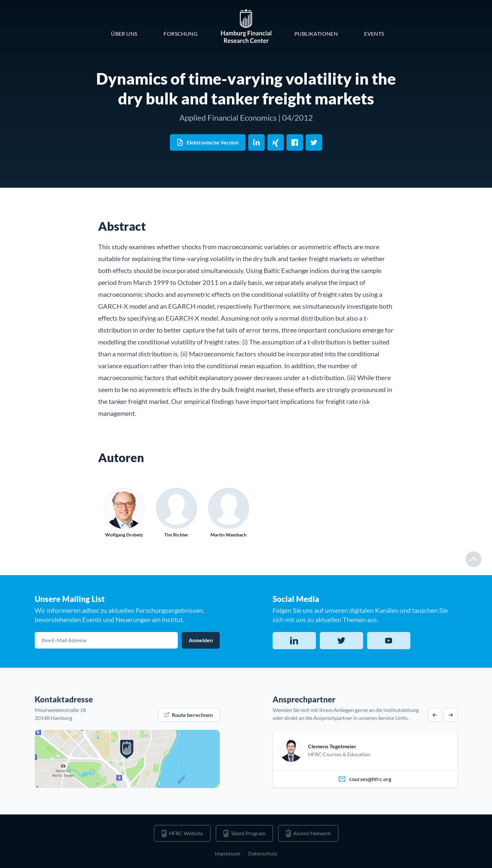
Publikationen (316, 34)
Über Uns (124, 34)
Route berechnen (189, 715)
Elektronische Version (207, 142)
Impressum (227, 853)
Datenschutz (263, 853)
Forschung (181, 34)
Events (374, 34)
